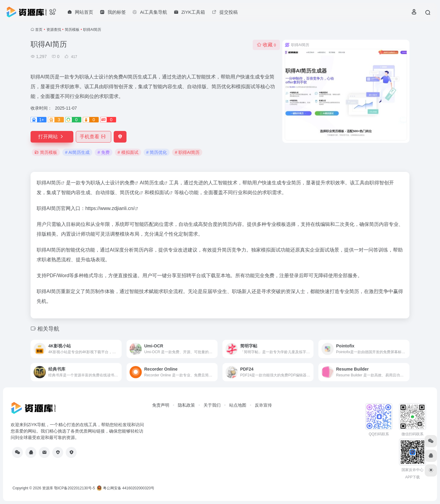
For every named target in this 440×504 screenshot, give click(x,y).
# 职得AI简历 (187, 152)
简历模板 (72, 30)
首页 (39, 30)
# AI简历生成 (77, 152)
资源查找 (54, 30)
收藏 (266, 45)
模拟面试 (159, 192)
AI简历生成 (152, 183)
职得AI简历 (49, 183)
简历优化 (130, 192)
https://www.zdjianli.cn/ (110, 208)
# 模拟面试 (128, 152)
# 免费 (104, 152)
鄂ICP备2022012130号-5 (74, 488)
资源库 (48, 488)
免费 (130, 183)
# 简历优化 (157, 152)
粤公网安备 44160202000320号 (126, 488)
